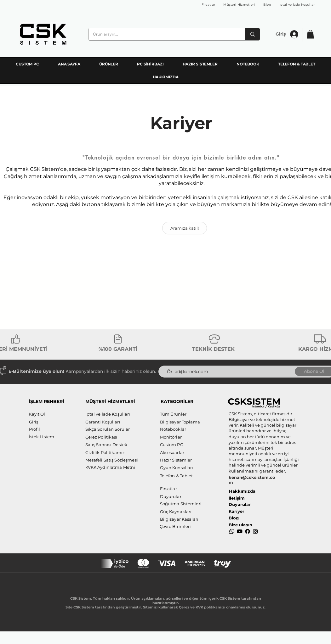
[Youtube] (240, 531)
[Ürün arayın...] (162, 34)
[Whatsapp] (232, 531)
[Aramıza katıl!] (185, 228)
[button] (310, 34)
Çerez (184, 607)
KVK (199, 607)
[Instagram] (255, 531)
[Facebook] (248, 531)
